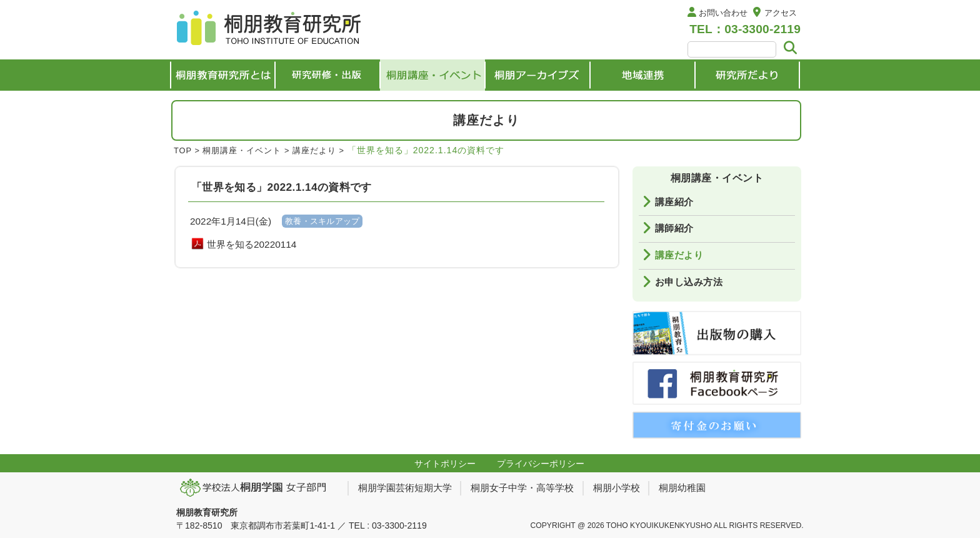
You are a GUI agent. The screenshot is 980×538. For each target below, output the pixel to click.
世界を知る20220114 (252, 244)
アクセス (781, 13)
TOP (183, 150)
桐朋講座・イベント (242, 150)
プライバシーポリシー (541, 464)
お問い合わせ (723, 13)
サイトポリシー (445, 464)
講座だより (314, 150)
